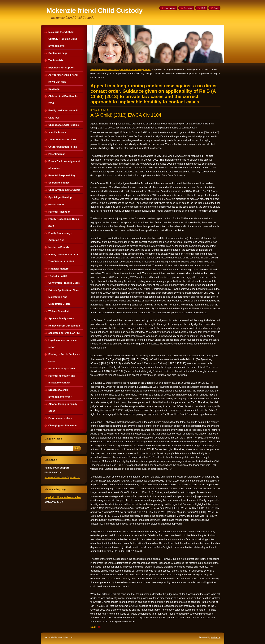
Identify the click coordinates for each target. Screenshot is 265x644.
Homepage (170, 8)
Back (93, 627)
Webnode (216, 637)
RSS (203, 8)
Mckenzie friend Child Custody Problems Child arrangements (120, 69)
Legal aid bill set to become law (63, 497)
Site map (188, 8)
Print (216, 8)
